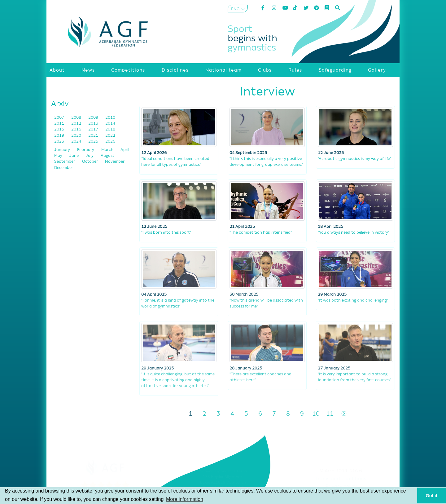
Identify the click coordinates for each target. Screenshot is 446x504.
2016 (77, 129)
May (59, 156)
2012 (77, 124)
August (107, 156)
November (115, 162)
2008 (77, 118)
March (108, 150)
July (90, 156)
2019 (60, 136)
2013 (94, 124)
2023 (60, 141)
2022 (110, 136)
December (64, 168)
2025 (94, 141)
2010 (110, 118)
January (63, 150)
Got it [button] (432, 496)
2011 (60, 124)
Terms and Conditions (341, 479)
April (125, 150)
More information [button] (185, 499)
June (74, 156)
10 (316, 414)
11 (330, 414)
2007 (60, 118)
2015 (60, 129)
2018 (110, 129)
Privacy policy (341, 487)
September (65, 162)
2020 (77, 136)
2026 (110, 141)
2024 (77, 141)
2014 (110, 124)
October (90, 162)
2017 (94, 129)
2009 (94, 118)
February (86, 150)
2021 (94, 136)
